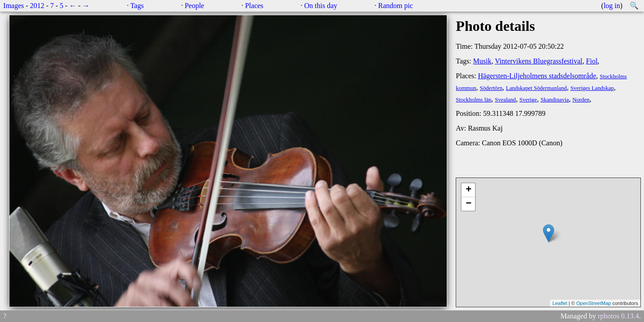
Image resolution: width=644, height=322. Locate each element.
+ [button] (468, 190)
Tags (137, 6)
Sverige (528, 100)
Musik (482, 61)
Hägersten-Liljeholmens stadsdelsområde (537, 76)
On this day (321, 6)
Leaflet (560, 303)
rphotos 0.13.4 (619, 316)
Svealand (506, 100)
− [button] (468, 204)
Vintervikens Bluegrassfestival (538, 61)
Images (13, 6)
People (195, 6)
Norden (581, 100)
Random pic (396, 6)
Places (254, 6)
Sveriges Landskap (592, 88)
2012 (37, 6)
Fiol (592, 61)
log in (612, 6)
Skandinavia (555, 100)
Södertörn (491, 88)
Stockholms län (473, 100)
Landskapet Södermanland (536, 88)
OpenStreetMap (593, 303)
